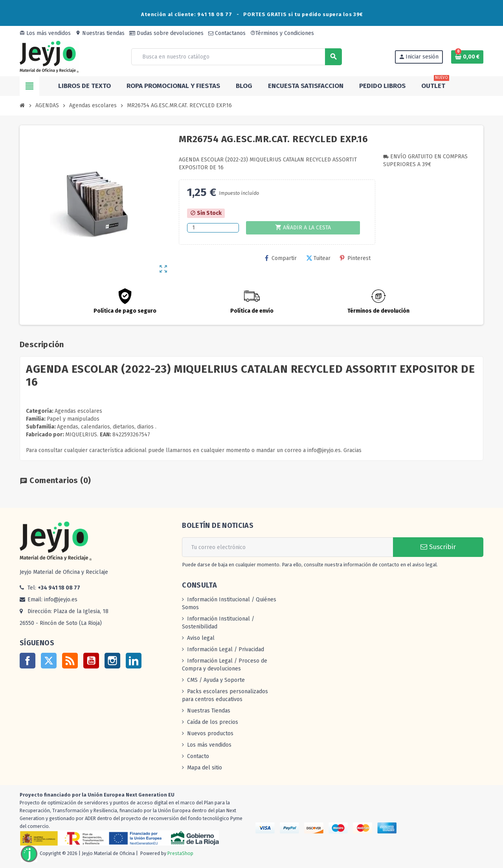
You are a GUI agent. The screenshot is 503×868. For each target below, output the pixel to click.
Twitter (49, 661)
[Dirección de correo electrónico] (287, 547)
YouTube (91, 661)
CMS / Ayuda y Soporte (216, 680)
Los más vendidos (45, 33)
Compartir (281, 258)
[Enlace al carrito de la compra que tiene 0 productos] (467, 57)
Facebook (28, 661)
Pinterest (355, 258)
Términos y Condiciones (282, 33)
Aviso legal (201, 638)
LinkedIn (134, 661)
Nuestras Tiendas (209, 711)
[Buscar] (236, 57)
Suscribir (438, 547)
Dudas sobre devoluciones (166, 33)
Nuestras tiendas (100, 33)
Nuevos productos (210, 733)
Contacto (198, 756)
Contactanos (227, 33)
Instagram (112, 661)
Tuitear (318, 258)
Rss (70, 661)
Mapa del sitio (205, 768)
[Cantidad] (213, 228)
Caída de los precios (213, 722)
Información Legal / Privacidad (226, 649)
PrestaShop (180, 853)
